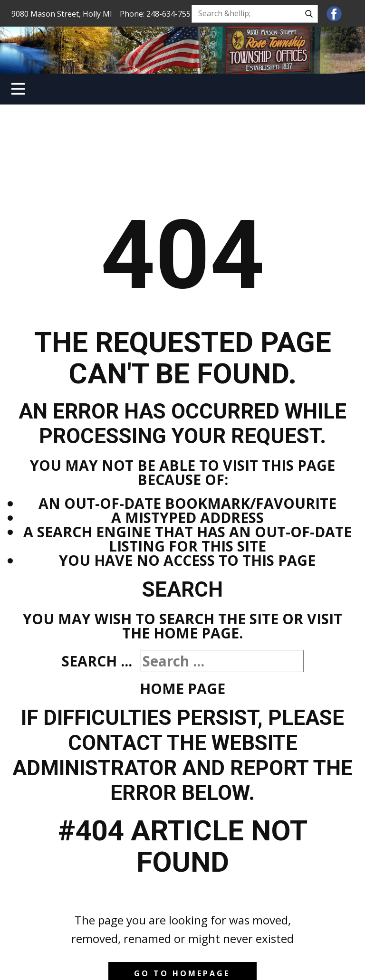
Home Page (182, 689)
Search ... (97, 661)
